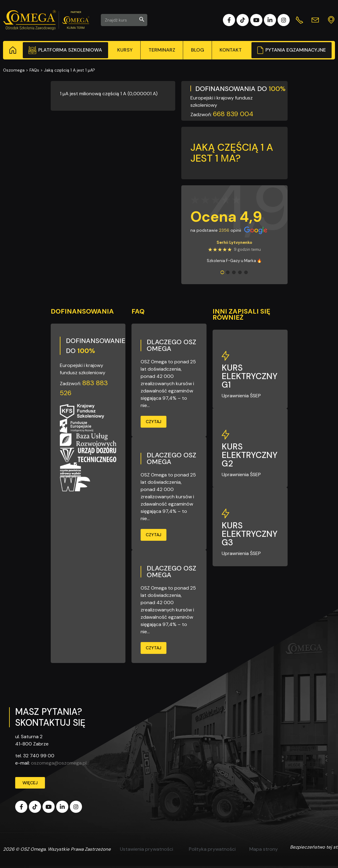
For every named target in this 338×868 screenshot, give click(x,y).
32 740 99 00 (39, 756)
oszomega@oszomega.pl (59, 763)
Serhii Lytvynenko (234, 242)
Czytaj (154, 422)
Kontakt (231, 50)
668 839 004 (233, 114)
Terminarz (162, 50)
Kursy (125, 50)
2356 (224, 230)
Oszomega (14, 70)
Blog (198, 50)
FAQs (34, 70)
